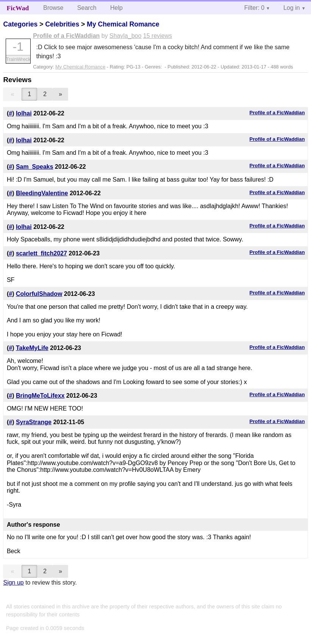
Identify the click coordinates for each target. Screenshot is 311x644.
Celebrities (62, 24)
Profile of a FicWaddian (66, 36)
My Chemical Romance (123, 24)
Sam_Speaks (35, 167)
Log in (292, 8)
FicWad (18, 8)
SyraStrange (34, 422)
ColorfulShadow (39, 294)
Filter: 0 (254, 8)
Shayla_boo (125, 36)
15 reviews (157, 36)
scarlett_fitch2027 (41, 253)
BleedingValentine (42, 193)
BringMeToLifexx (40, 396)
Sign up (13, 583)
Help (116, 8)
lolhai (24, 113)
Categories (20, 24)
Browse (53, 8)
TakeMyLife (32, 348)
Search (87, 8)
